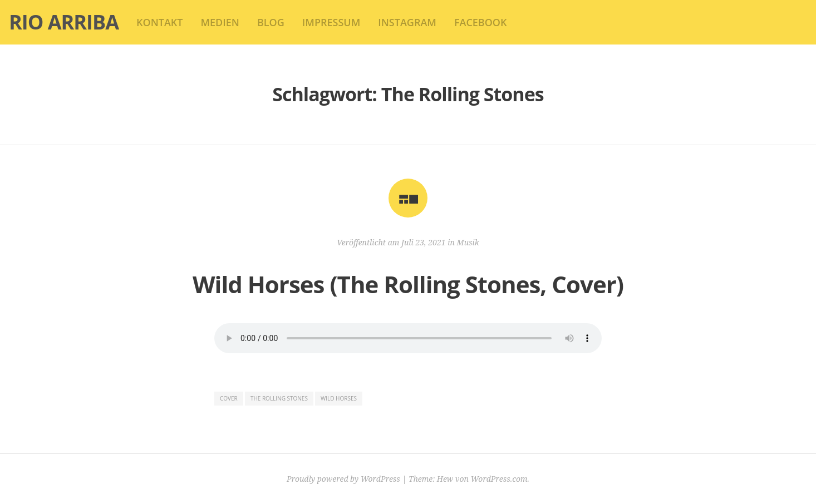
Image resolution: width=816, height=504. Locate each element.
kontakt (159, 22)
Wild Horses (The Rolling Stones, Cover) (408, 284)
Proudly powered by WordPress (343, 479)
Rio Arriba (64, 22)
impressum (331, 22)
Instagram (407, 22)
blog (271, 22)
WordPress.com (499, 479)
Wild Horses (339, 398)
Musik (468, 242)
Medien (220, 22)
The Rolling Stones (279, 398)
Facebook (481, 22)
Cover (229, 398)
